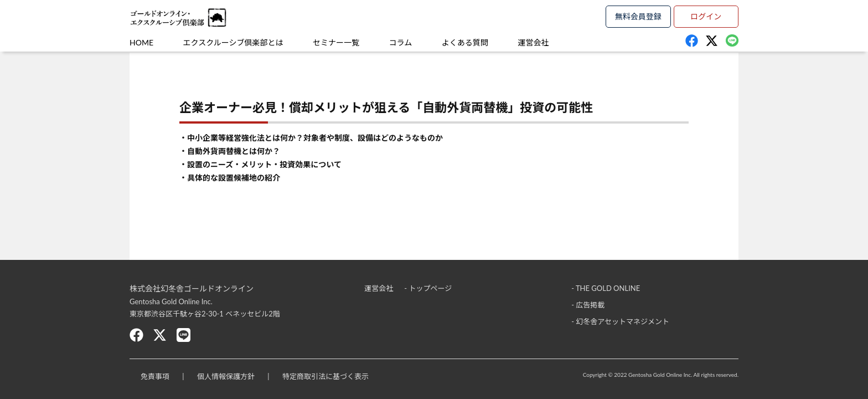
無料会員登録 (638, 16)
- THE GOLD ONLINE (606, 288)
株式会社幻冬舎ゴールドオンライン (192, 288)
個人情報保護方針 (226, 376)
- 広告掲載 (588, 305)
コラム (401, 42)
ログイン (706, 16)
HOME (141, 42)
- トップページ (428, 288)
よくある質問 (465, 42)
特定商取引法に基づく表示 (325, 376)
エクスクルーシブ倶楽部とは (233, 42)
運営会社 (533, 42)
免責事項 (155, 376)
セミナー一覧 (336, 42)
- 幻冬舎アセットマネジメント (620, 321)
